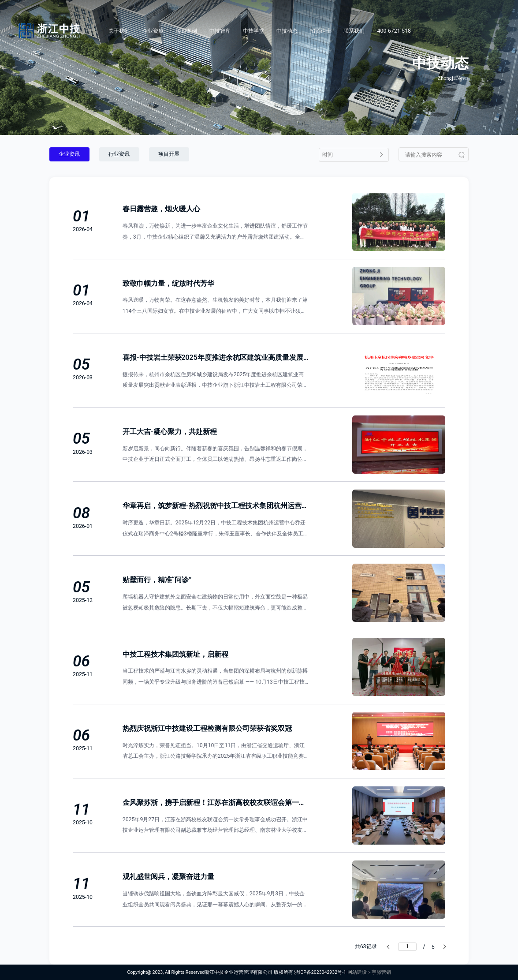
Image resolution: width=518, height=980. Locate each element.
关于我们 (119, 31)
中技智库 (220, 31)
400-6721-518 (394, 31)
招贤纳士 (320, 31)
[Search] (492, 31)
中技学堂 (253, 31)
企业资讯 (69, 154)
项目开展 (169, 154)
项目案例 (186, 31)
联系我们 (354, 31)
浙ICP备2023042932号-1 (320, 972)
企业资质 (153, 31)
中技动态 (287, 31)
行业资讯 (119, 154)
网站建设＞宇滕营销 (369, 972)
